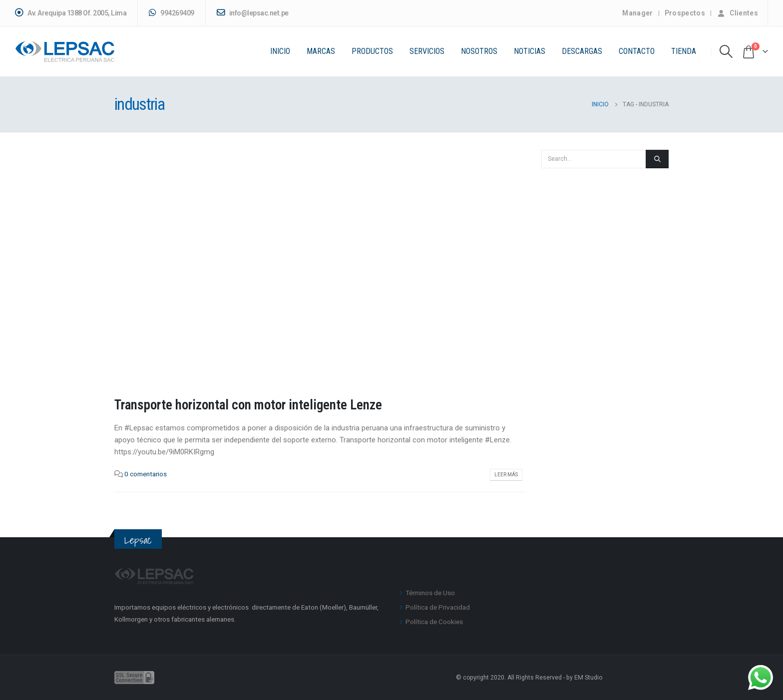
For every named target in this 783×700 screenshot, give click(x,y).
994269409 (172, 13)
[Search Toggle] (726, 51)
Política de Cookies (434, 622)
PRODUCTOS (372, 51)
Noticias (530, 51)
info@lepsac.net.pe (253, 13)
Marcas (321, 51)
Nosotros (479, 51)
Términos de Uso (430, 593)
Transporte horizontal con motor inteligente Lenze (248, 405)
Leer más (506, 475)
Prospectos (685, 13)
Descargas (582, 51)
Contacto (637, 51)
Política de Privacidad (438, 607)
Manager (637, 13)
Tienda (684, 51)
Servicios (427, 51)
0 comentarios (146, 474)
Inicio (280, 51)
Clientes (737, 13)
